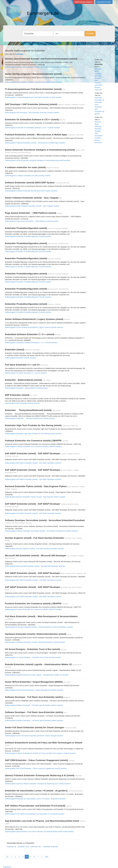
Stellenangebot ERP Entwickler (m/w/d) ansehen (22, 403)
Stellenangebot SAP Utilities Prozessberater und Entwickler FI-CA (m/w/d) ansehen (35, 814)
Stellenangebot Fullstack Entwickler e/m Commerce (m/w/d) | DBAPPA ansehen (33, 446)
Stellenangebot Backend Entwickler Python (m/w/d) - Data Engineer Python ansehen (35, 497)
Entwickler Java (23, 847)
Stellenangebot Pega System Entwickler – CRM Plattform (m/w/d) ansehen (32, 221)
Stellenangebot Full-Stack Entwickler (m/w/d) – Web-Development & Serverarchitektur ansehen (39, 627)
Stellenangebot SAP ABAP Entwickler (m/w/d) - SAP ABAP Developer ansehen (33, 463)
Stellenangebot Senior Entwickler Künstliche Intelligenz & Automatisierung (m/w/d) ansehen (38, 160)
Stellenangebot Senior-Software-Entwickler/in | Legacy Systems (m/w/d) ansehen (34, 327)
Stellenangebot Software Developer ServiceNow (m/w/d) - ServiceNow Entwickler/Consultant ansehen (41, 531)
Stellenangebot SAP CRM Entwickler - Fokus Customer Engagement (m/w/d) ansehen (36, 768)
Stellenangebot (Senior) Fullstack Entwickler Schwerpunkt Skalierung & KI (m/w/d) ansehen (38, 784)
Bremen (98, 87)
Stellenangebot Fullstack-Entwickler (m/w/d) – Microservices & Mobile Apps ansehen (35, 143)
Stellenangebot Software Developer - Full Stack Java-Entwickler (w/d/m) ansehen (34, 705)
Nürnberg (98, 76)
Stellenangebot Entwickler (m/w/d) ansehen (20, 358)
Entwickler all (11, 847)
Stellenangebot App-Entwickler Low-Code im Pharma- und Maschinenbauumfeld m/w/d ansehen (39, 832)
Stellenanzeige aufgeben (84, 2)
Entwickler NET (36, 847)
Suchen (90, 33)
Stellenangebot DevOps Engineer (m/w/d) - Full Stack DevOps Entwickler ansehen (34, 549)
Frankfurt (98, 83)
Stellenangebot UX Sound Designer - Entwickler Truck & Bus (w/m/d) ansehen (33, 657)
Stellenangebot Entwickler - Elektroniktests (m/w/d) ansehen (26, 388)
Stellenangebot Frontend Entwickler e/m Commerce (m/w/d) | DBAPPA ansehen (33, 609)
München (98, 69)
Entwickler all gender (51, 847)
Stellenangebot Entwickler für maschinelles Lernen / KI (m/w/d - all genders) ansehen (35, 799)
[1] (7, 857)
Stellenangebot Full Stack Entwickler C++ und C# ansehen (26, 373)
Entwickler (98, 98)
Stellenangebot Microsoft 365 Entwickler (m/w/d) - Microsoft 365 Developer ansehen (35, 566)
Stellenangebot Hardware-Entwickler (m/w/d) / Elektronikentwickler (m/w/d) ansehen (35, 642)
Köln (96, 80)
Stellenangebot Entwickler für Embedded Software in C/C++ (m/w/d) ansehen (33, 128)
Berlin (97, 71)
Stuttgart (98, 78)
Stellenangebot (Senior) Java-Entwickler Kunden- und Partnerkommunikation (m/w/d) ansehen (39, 67)
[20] (46, 857)
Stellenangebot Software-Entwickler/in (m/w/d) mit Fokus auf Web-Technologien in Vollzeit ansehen (40, 753)
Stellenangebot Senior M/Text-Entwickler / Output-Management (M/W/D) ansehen (34, 690)
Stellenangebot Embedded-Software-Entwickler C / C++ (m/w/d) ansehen (31, 343)
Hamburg (98, 74)
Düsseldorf (99, 85)
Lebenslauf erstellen (104, 2)
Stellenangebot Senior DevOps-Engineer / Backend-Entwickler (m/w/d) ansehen (34, 82)
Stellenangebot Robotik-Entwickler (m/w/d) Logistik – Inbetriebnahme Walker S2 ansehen (37, 675)
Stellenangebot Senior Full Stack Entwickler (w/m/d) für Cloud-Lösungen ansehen (34, 736)
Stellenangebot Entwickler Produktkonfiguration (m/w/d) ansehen (28, 236)
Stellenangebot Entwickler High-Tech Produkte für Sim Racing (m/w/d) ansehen (33, 434)
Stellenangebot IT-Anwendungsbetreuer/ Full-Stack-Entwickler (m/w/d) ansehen (33, 97)
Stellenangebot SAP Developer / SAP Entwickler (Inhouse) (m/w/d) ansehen (32, 113)
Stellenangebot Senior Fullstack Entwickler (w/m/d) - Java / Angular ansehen (32, 206)
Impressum (7, 867)
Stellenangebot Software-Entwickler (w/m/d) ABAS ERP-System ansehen (31, 191)
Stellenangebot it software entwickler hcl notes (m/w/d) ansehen (28, 176)
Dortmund (98, 90)
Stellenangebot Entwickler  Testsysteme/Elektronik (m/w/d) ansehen (30, 418)
